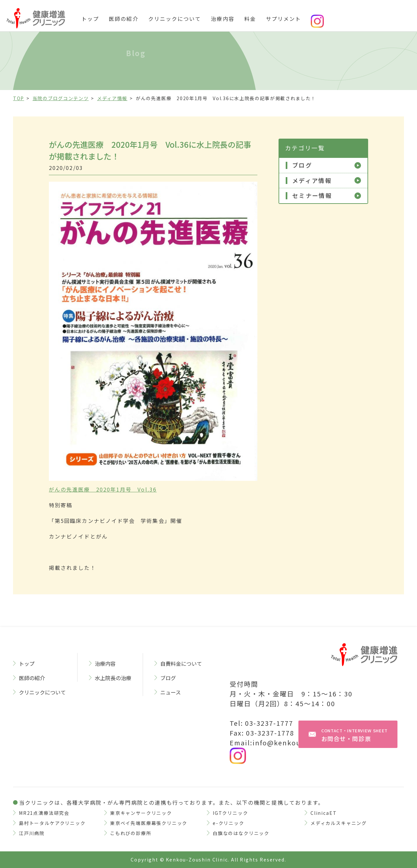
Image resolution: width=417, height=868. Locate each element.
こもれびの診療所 (131, 833)
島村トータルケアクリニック (52, 823)
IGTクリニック (230, 813)
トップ (90, 19)
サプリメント (283, 19)
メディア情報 (312, 181)
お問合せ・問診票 (354, 735)
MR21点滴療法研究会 (44, 813)
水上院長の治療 (113, 678)
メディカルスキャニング (339, 823)
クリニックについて (175, 19)
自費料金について (181, 663)
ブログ (302, 165)
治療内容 (223, 19)
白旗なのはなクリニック (241, 833)
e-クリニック (229, 823)
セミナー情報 (312, 196)
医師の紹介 (123, 19)
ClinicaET (324, 813)
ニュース (171, 692)
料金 (250, 19)
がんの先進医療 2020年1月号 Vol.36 (103, 489)
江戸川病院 (32, 833)
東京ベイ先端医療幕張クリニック (149, 823)
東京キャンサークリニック (141, 813)
